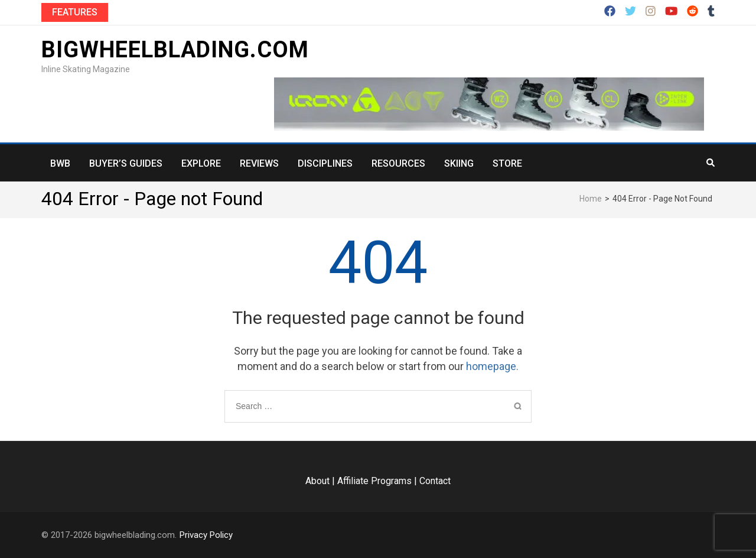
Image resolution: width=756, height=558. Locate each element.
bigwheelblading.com (175, 50)
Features (75, 12)
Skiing (459, 163)
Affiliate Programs (374, 481)
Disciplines (325, 163)
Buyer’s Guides (126, 163)
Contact (435, 481)
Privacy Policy (206, 535)
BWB (60, 163)
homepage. (492, 366)
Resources (398, 163)
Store (507, 163)
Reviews (259, 163)
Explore (201, 163)
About (317, 481)
